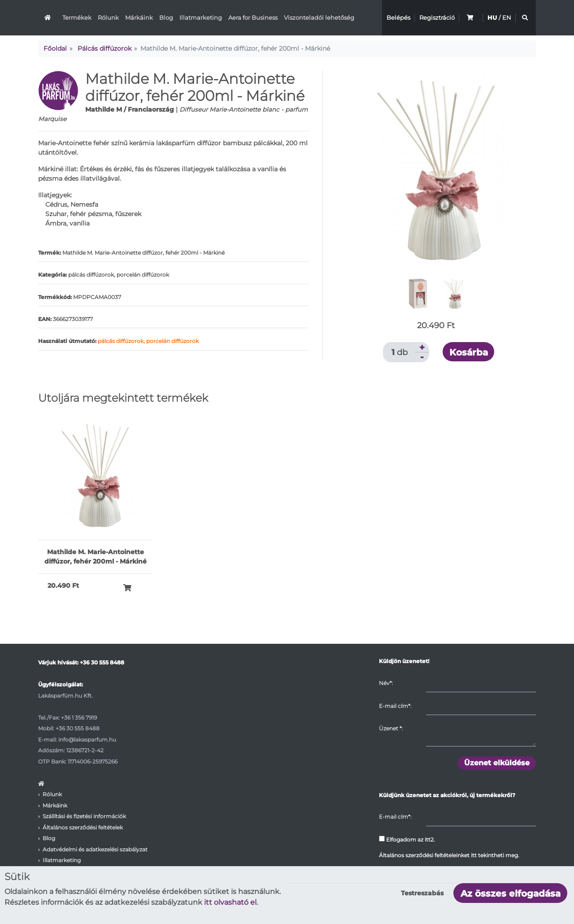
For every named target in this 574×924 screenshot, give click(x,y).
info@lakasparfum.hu (87, 740)
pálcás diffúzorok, (122, 341)
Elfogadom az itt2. (407, 839)
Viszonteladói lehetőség (319, 17)
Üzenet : (391, 728)
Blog (166, 17)
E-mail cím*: (395, 706)
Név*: (386, 683)
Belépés (398, 17)
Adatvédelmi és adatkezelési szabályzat (95, 849)
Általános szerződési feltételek (83, 827)
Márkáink (139, 17)
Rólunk (108, 17)
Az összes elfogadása (511, 894)
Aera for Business (253, 17)
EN (507, 17)
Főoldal (55, 48)
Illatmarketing (201, 17)
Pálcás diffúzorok (104, 48)
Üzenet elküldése (497, 763)
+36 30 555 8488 (102, 662)
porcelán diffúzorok (172, 341)
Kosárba (469, 352)
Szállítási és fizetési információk (84, 816)
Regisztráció (437, 17)
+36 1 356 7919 (79, 718)
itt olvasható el (230, 902)
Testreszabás (422, 893)
